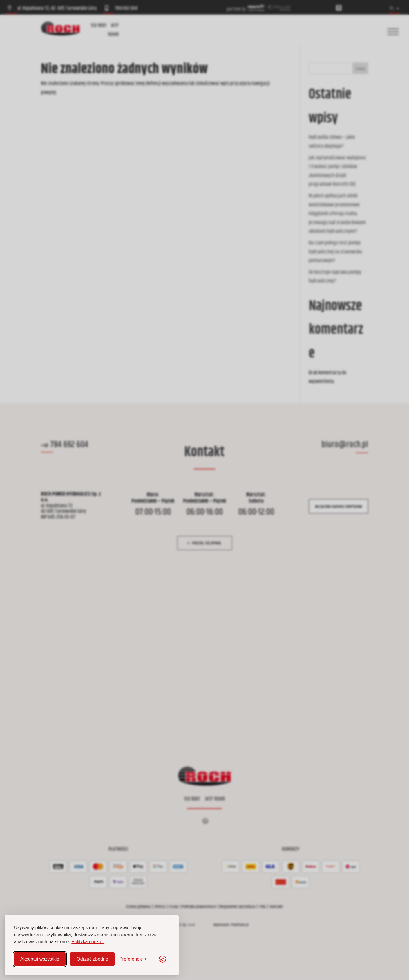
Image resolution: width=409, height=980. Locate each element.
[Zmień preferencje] (133, 959)
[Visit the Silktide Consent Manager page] (162, 959)
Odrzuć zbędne (92, 959)
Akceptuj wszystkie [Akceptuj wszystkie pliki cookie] (40, 959)
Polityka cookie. (87, 942)
